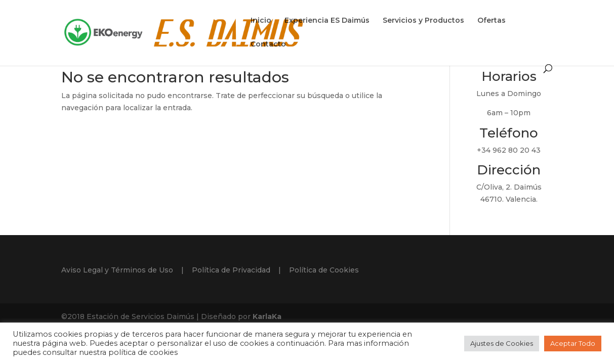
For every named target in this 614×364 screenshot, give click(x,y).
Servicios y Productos (423, 21)
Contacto (268, 44)
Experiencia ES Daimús (327, 21)
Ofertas (492, 21)
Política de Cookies (324, 270)
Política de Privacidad (231, 270)
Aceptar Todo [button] (573, 343)
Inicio (261, 21)
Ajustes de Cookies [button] (502, 343)
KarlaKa (267, 316)
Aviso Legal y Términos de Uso (117, 270)
